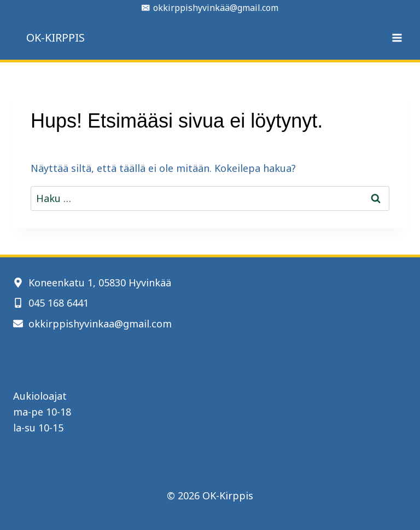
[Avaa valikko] (397, 38)
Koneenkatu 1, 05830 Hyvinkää (100, 283)
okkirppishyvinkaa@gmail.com (100, 324)
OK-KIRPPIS (56, 38)
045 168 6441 (59, 303)
